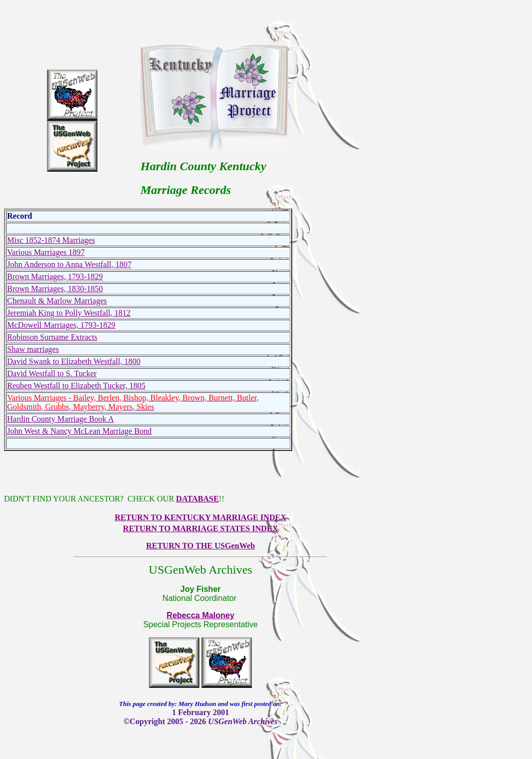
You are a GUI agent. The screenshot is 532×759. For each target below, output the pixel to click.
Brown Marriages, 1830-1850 (55, 289)
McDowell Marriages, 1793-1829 (61, 325)
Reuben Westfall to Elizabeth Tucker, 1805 (76, 386)
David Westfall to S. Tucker (52, 373)
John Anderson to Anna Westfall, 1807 (69, 264)
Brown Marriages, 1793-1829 (55, 276)
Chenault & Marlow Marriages (57, 301)
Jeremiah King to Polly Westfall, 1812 (69, 313)
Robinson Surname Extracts (52, 337)
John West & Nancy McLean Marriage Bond (79, 431)
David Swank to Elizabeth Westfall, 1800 (74, 361)
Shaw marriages (33, 349)
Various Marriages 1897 (46, 252)
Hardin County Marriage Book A (61, 419)
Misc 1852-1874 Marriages (51, 240)
